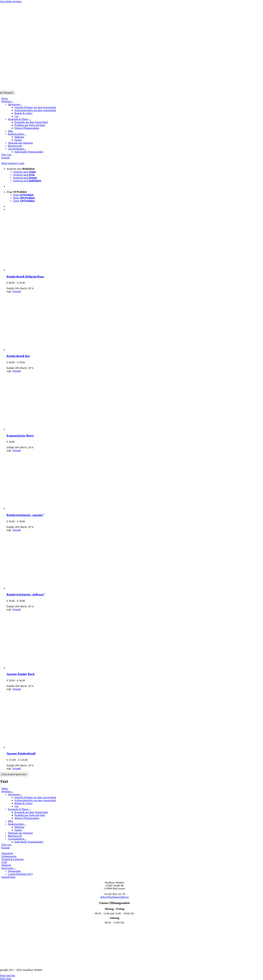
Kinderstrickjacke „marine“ (25, 515)
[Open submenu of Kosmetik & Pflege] (30, 120)
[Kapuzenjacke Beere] (35, 429)
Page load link (8, 975)
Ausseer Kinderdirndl (21, 753)
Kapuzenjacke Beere (20, 436)
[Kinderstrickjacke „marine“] (35, 509)
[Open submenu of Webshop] (12, 102)
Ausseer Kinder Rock (21, 674)
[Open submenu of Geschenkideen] (25, 150)
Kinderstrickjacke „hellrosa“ (26, 594)
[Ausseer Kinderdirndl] (35, 747)
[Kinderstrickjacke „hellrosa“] (35, 588)
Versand (16, 291)
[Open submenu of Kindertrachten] (25, 135)
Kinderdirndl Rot (18, 356)
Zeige (17, 192)
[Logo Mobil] (132, 89)
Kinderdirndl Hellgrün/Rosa (25, 277)
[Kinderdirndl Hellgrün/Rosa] (35, 270)
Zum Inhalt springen (11, 1)
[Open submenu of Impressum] (14, 869)
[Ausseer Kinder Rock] (35, 668)
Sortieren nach (21, 169)
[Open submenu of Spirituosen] (21, 105)
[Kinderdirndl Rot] (35, 350)
